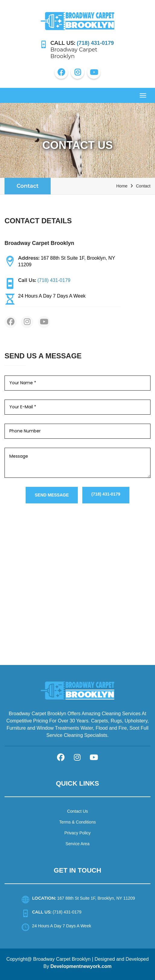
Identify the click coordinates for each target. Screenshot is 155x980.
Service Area (77, 844)
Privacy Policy (77, 833)
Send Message (52, 495)
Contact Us (77, 811)
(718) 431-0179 (106, 494)
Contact (28, 186)
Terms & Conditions (77, 822)
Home (122, 186)
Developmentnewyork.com (81, 966)
